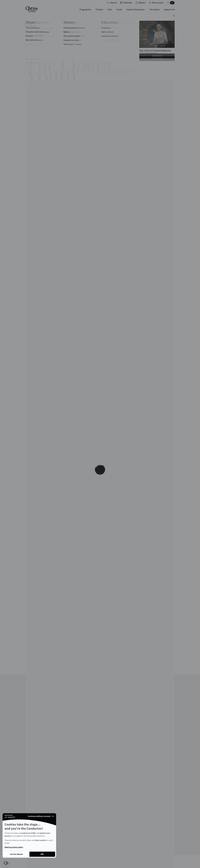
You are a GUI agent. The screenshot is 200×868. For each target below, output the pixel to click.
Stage (66, 31)
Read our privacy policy (14, 847)
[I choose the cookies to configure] (16, 854)
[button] (6, 863)
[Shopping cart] (141, 3)
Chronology (144, 31)
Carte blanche (83, 31)
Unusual (52, 31)
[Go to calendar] (127, 3)
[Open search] (112, 3)
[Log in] (157, 3)
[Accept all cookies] (42, 854)
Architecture (35, 31)
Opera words (103, 31)
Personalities (124, 31)
